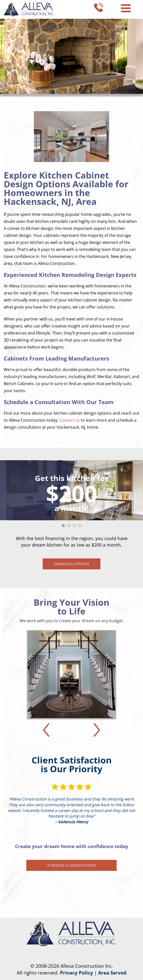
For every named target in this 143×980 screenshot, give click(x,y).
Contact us (70, 420)
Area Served (112, 973)
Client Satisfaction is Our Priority (72, 764)
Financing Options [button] (72, 564)
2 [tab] (70, 527)
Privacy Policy (77, 973)
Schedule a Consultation (71, 865)
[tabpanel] (71, 515)
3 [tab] (76, 527)
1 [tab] (65, 527)
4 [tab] (81, 527)
